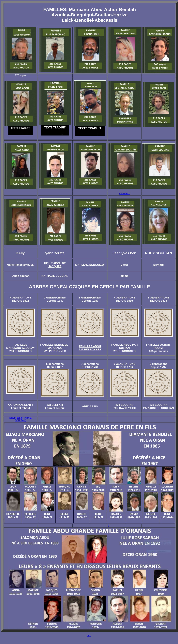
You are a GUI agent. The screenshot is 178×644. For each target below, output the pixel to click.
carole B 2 (124, 194)
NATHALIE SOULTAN (55, 276)
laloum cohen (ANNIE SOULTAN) (20, 419)
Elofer (124, 265)
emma (124, 276)
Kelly (20, 253)
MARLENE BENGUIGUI (90, 265)
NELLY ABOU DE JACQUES (55, 265)
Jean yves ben (124, 253)
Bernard (159, 265)
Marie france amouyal (20, 265)
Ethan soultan (20, 276)
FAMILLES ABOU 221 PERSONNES (90, 348)
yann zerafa (55, 253)
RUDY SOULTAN (159, 253)
